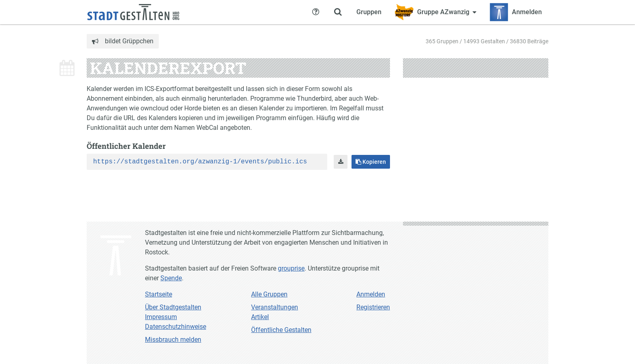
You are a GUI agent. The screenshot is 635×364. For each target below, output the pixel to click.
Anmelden (371, 294)
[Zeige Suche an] (338, 12)
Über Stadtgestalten (173, 307)
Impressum (161, 317)
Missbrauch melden (173, 340)
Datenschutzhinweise (176, 327)
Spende (171, 278)
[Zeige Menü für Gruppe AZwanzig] (435, 12)
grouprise (291, 268)
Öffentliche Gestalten (281, 330)
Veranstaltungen (275, 307)
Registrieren (373, 307)
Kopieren (371, 162)
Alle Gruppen (269, 294)
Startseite (159, 294)
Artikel (260, 317)
